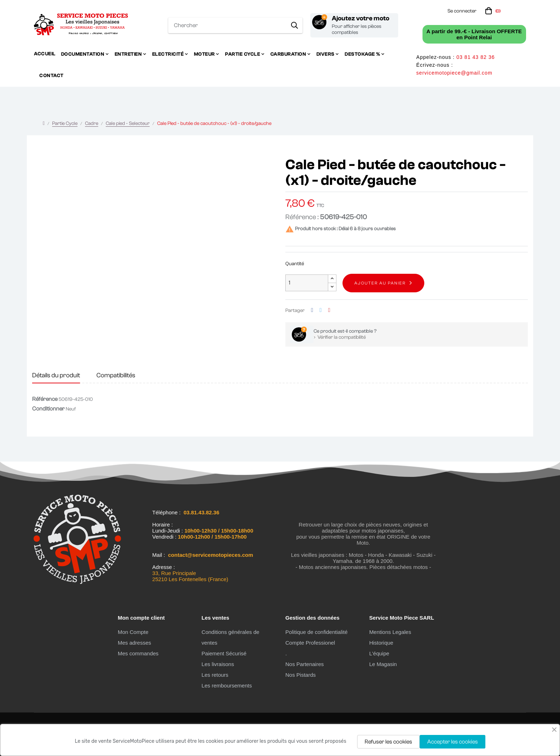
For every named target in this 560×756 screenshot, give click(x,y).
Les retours (215, 675)
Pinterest (329, 310)
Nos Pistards (301, 675)
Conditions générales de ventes (230, 637)
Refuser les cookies (388, 742)
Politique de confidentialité (316, 632)
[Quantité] (307, 283)
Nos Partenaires (305, 664)
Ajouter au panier (380, 283)
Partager (312, 310)
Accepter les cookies (452, 742)
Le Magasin (383, 664)
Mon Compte (133, 632)
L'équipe (379, 653)
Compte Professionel (310, 643)
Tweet (321, 310)
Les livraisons (218, 664)
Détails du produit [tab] (56, 375)
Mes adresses (134, 643)
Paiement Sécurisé (224, 653)
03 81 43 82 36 (476, 57)
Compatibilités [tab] (116, 375)
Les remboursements (227, 686)
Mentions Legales (390, 632)
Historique (381, 643)
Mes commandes (138, 653)
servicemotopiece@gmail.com (454, 73)
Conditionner (48, 409)
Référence (45, 399)
